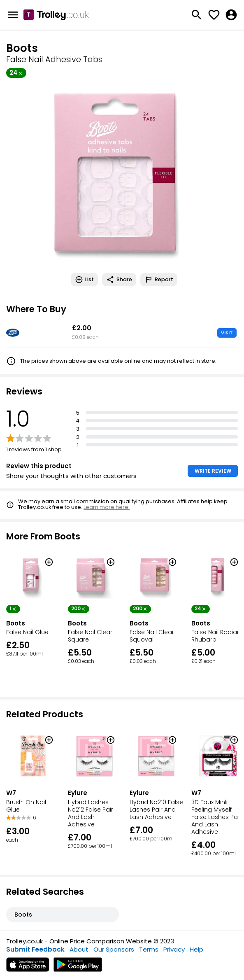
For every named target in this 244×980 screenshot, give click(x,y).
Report (159, 280)
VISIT (227, 333)
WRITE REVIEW (213, 471)
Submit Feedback (35, 949)
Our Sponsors (114, 949)
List (84, 280)
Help (196, 949)
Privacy (174, 949)
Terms (149, 949)
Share (119, 280)
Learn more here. (107, 507)
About (79, 949)
